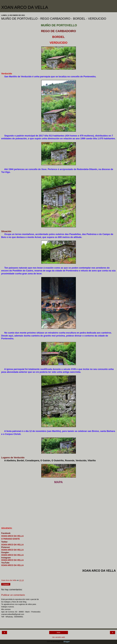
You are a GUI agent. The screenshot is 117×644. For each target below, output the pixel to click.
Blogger (67, 642)
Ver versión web (58, 637)
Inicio (58, 633)
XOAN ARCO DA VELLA (25, 7)
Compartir (6, 584)
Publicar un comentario (13, 595)
